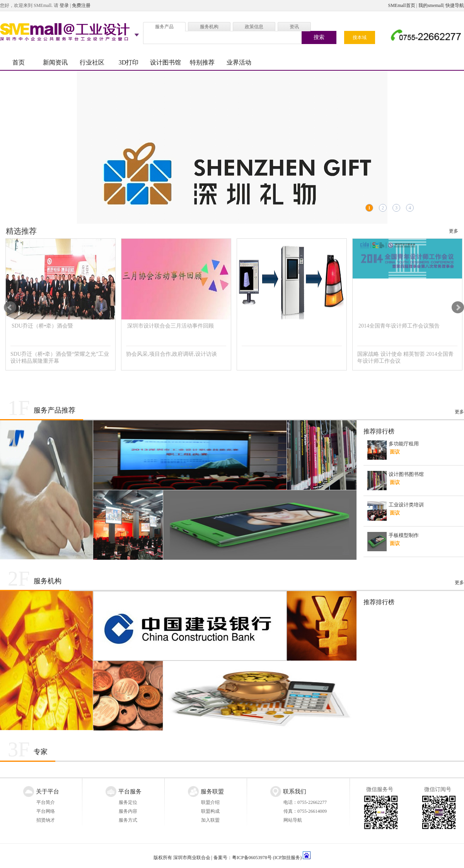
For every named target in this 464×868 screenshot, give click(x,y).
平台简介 (46, 802)
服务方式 (128, 820)
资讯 (294, 27)
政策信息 (254, 27)
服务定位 (128, 802)
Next (458, 307)
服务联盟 (212, 792)
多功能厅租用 (404, 444)
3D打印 (129, 62)
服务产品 (164, 27)
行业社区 (92, 62)
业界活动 (239, 62)
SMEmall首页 (402, 5)
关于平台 (48, 792)
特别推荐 (202, 62)
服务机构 (209, 27)
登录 (64, 5)
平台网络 (46, 811)
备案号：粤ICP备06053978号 (243, 858)
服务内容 (128, 811)
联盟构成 (210, 811)
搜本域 (360, 37)
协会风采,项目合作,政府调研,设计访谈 (171, 354)
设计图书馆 (165, 62)
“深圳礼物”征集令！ (232, 147)
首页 (19, 62)
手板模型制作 (404, 535)
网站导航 (293, 820)
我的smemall (431, 5)
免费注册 (81, 5)
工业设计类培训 (406, 505)
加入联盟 (210, 820)
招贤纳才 (46, 820)
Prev (10, 307)
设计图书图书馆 (406, 474)
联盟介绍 (210, 802)
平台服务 (130, 792)
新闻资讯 (55, 62)
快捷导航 (455, 5)
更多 (454, 231)
